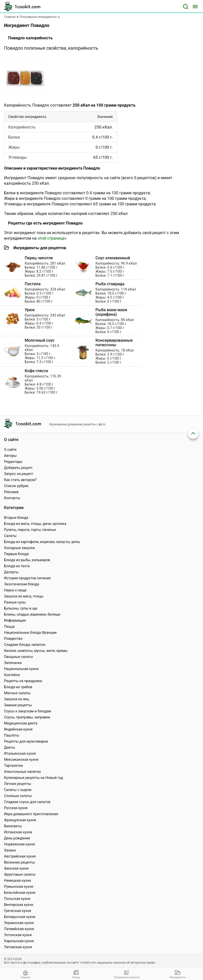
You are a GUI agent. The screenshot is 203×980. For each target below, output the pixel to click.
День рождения (17, 838)
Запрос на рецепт (19, 474)
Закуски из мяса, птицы (24, 596)
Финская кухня (16, 868)
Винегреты (13, 826)
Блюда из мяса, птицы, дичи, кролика (35, 524)
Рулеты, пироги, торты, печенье (30, 530)
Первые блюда (16, 554)
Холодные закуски (19, 548)
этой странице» (52, 238)
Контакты (12, 498)
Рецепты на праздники (23, 681)
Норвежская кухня (19, 844)
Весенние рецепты (20, 862)
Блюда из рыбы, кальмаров (27, 560)
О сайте (10, 450)
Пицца (9, 626)
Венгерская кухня (19, 905)
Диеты (10, 747)
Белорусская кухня (20, 917)
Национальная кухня (21, 669)
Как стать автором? (20, 480)
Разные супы (15, 602)
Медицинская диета (21, 723)
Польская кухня (17, 899)
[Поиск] (186, 7)
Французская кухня (20, 820)
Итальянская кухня (20, 753)
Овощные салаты (19, 657)
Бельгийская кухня (20, 893)
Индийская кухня (18, 729)
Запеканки (13, 663)
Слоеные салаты (18, 796)
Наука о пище (15, 590)
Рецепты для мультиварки (26, 741)
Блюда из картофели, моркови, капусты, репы (42, 542)
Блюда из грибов (18, 687)
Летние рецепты (18, 784)
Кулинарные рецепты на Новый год (33, 778)
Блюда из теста (17, 566)
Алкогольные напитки (22, 772)
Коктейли (12, 675)
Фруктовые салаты (20, 874)
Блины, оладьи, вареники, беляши (32, 614)
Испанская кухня (18, 832)
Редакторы (13, 462)
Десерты (11, 572)
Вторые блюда (16, 518)
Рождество (13, 639)
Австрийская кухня (20, 856)
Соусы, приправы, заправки (27, 717)
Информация (15, 620)
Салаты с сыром (18, 790)
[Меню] (195, 7)
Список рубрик (16, 486)
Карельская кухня (19, 941)
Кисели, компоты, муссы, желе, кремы (36, 651)
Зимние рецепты (18, 705)
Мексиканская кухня (21, 760)
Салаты (10, 536)
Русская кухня (16, 808)
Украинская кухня (19, 923)
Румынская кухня (19, 887)
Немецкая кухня (18, 880)
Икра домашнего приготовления (31, 814)
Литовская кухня (18, 947)
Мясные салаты (17, 693)
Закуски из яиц (16, 699)
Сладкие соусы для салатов (27, 802)
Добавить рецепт (18, 468)
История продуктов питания (27, 578)
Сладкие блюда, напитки (25, 645)
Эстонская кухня (18, 935)
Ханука (10, 850)
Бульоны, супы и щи (21, 608)
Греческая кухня (18, 911)
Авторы (10, 456)
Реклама (11, 492)
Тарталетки (13, 766)
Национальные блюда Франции (30, 633)
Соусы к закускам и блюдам (28, 711)
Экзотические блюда (22, 584)
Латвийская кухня (19, 929)
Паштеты (12, 735)
